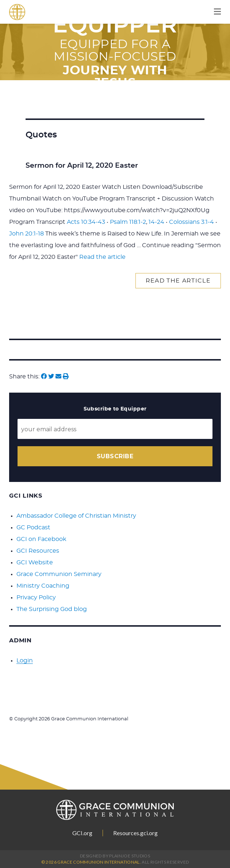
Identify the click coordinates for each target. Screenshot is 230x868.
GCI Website (35, 563)
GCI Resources (38, 551)
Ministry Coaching (43, 586)
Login (25, 661)
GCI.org (82, 833)
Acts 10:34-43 (86, 222)
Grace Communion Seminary (59, 574)
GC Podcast (33, 528)
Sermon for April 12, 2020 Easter (82, 166)
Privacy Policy (36, 598)
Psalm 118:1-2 (128, 222)
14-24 (156, 222)
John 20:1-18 (26, 234)
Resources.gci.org (135, 833)
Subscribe (115, 456)
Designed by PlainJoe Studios (115, 856)
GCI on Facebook (41, 539)
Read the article (102, 257)
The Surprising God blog (52, 609)
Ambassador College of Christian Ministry (76, 516)
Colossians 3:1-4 (191, 222)
